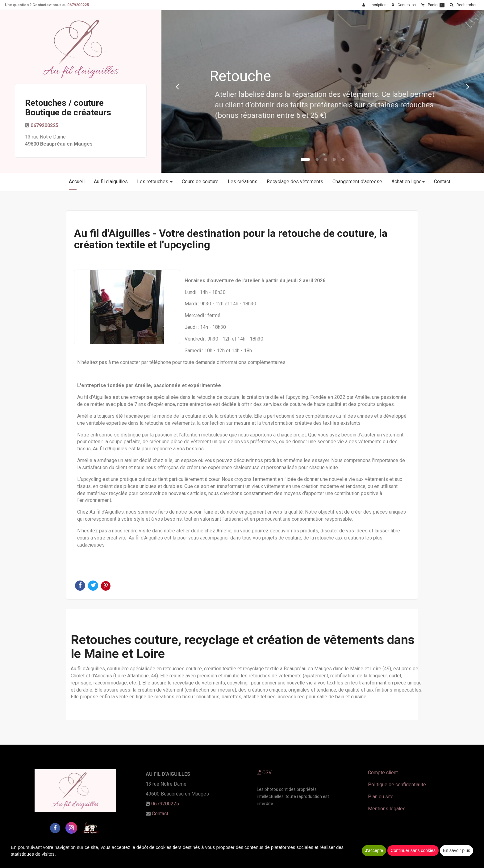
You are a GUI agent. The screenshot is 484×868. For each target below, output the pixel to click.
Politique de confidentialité (397, 785)
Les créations (243, 182)
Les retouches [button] (155, 182)
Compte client (383, 773)
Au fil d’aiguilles (111, 182)
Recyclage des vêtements (295, 182)
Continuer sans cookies (413, 850)
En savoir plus (457, 850)
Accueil (77, 182)
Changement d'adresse (357, 182)
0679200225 (44, 125)
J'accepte (374, 850)
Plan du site (381, 797)
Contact (442, 182)
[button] (178, 86)
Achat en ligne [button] (408, 182)
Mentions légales (387, 809)
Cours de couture (200, 182)
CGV (264, 773)
